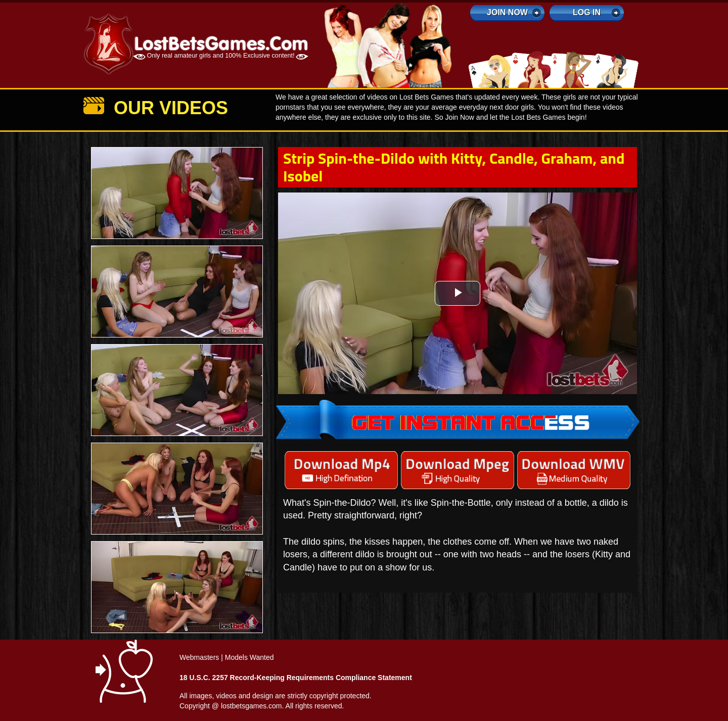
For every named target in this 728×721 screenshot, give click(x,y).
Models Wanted (249, 657)
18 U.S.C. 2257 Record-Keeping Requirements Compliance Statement (296, 678)
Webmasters (199, 657)
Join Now (507, 12)
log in (587, 12)
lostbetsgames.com (252, 706)
